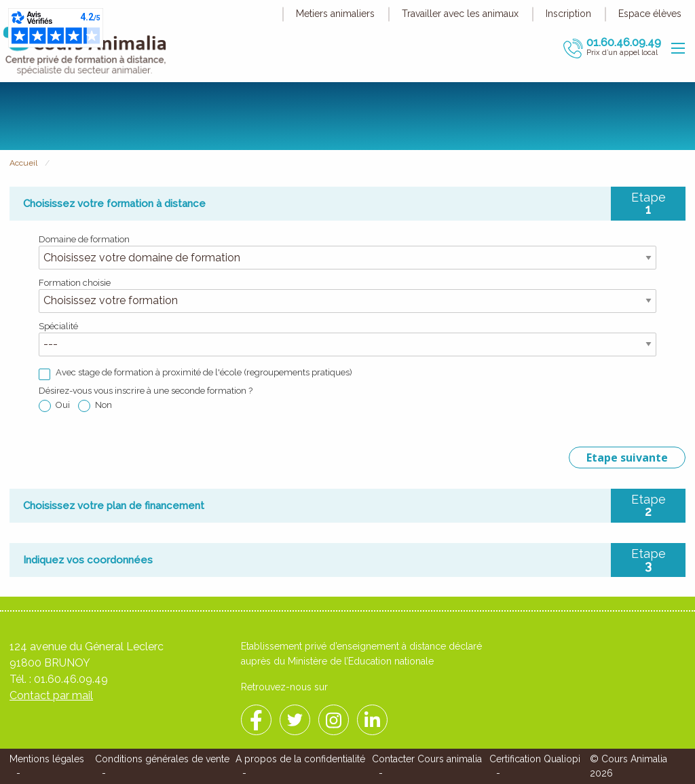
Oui (63, 405)
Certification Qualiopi (535, 759)
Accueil (23, 163)
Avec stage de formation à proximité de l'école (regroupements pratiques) (204, 372)
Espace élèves (650, 14)
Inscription (568, 14)
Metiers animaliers (335, 14)
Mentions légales (47, 759)
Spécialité (58, 326)
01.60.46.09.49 (71, 679)
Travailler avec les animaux (460, 14)
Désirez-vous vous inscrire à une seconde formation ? (146, 391)
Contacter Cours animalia (427, 759)
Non (104, 405)
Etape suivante (627, 458)
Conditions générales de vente (162, 759)
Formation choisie (75, 283)
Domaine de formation (84, 239)
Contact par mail (51, 695)
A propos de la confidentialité (300, 759)
